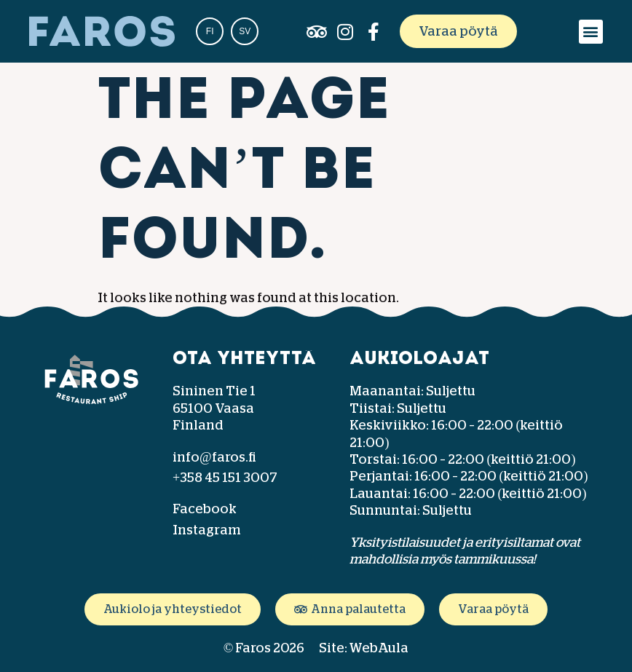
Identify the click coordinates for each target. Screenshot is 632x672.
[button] (591, 32)
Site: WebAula (364, 648)
